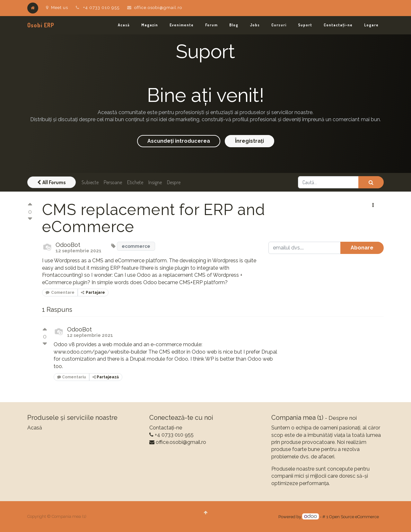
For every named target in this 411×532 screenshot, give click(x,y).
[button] (373, 205)
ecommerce (136, 246)
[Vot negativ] (30, 219)
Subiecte (90, 182)
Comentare (60, 293)
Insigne (155, 182)
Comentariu (72, 377)
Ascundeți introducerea (179, 141)
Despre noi (343, 418)
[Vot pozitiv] (30, 205)
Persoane (113, 182)
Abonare (362, 248)
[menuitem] (124, 25)
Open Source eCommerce (354, 517)
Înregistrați (249, 141)
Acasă (35, 428)
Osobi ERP (41, 25)
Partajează (106, 377)
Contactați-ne (166, 428)
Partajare (93, 293)
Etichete (135, 182)
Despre (174, 182)
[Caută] (371, 182)
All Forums (52, 182)
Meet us (57, 8)
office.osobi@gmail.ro (158, 8)
